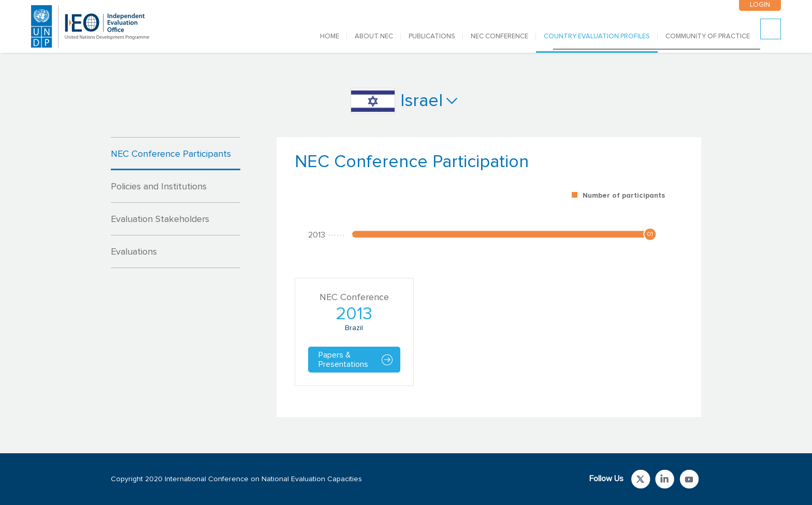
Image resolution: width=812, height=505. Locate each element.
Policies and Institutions (159, 187)
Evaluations (134, 252)
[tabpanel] (489, 277)
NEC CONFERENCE (499, 36)
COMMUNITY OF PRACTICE (708, 36)
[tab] (176, 154)
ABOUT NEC (374, 36)
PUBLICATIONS (432, 36)
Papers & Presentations (343, 360)
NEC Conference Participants (171, 154)
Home (330, 36)
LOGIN (760, 5)
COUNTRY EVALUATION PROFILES (597, 36)
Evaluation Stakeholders (160, 219)
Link (641, 479)
